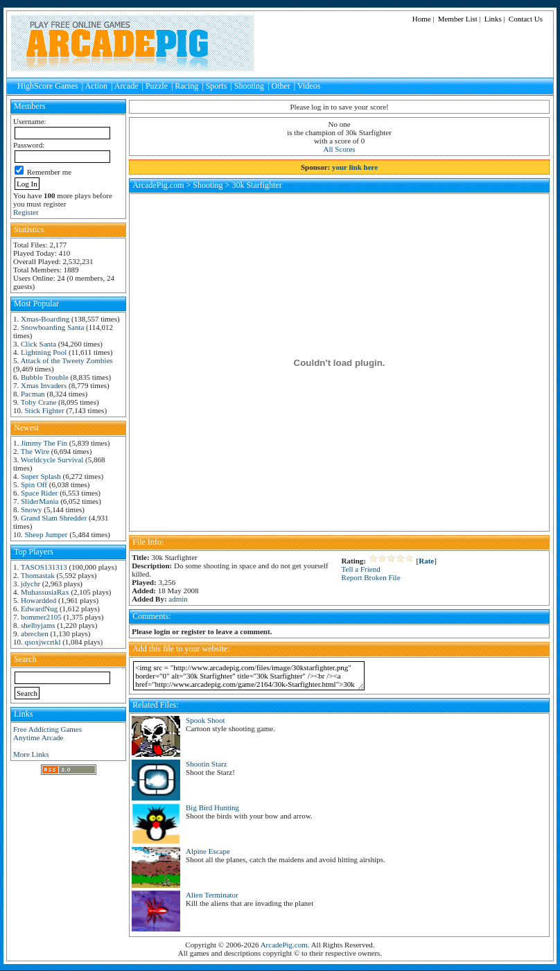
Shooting (249, 86)
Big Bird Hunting (212, 807)
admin (178, 599)
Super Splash (41, 476)
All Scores (340, 149)
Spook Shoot (205, 720)
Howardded (38, 600)
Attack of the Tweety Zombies (66, 360)
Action (96, 86)
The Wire (35, 451)
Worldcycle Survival (52, 460)
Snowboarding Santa (52, 327)
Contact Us (526, 19)
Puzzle (157, 86)
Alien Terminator (212, 895)
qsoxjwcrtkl (43, 642)
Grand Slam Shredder (54, 518)
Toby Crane (38, 402)
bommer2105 (41, 617)
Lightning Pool (44, 352)
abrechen (35, 633)
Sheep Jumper (46, 534)
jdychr (30, 584)
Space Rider (39, 493)
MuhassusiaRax (45, 592)
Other (281, 86)
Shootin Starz (207, 764)
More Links (31, 754)
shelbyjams (38, 625)
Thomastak (38, 575)
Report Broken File (371, 577)
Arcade (126, 86)
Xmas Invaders (44, 385)
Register (26, 212)
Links (493, 19)
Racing (186, 86)
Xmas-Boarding (45, 319)
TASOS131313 (44, 567)
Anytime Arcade (38, 737)
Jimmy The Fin (44, 443)
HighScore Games (48, 86)
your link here (355, 167)
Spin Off (34, 484)
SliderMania (40, 501)
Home (422, 19)
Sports (217, 86)
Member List (458, 19)
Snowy (32, 509)
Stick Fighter (45, 410)
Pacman (33, 394)
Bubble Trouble (45, 377)
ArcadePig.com (158, 185)
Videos (309, 86)
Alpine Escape (208, 851)
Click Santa (38, 344)
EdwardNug (39, 609)
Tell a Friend (361, 569)
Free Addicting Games (47, 729)
